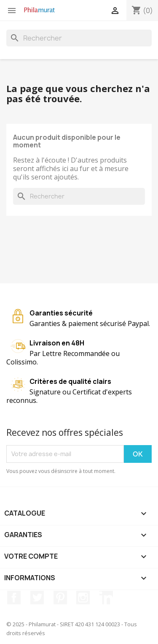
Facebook (14, 598)
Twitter (37, 598)
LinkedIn (106, 598)
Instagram (83, 598)
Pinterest (60, 598)
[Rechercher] (79, 38)
